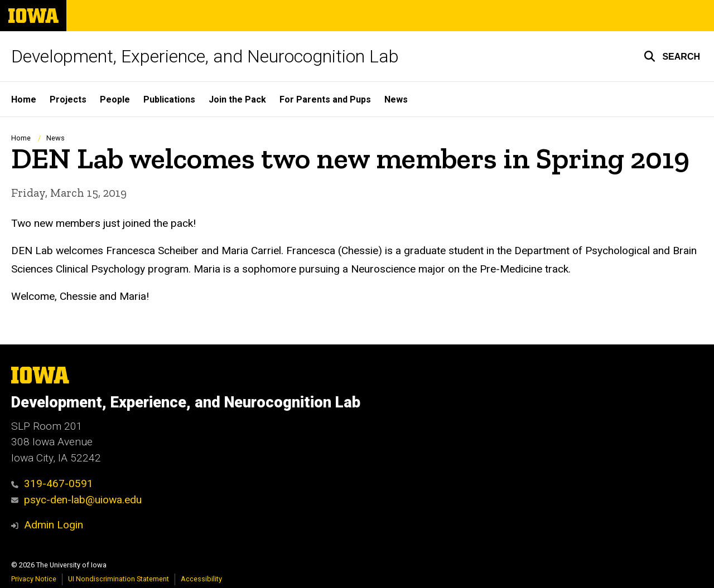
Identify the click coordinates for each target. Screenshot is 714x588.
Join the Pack (237, 99)
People (115, 99)
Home (24, 99)
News (396, 99)
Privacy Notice (34, 579)
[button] (672, 56)
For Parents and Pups (325, 99)
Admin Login (54, 525)
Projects (68, 99)
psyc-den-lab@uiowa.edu (76, 500)
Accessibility (201, 579)
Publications (169, 99)
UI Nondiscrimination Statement (119, 579)
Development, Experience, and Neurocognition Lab (205, 56)
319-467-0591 (52, 483)
